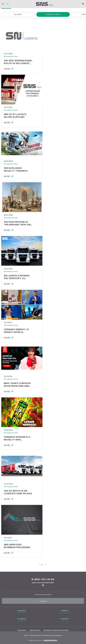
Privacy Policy (22, 630)
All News (18, 14)
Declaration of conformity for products (56, 630)
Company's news (53, 14)
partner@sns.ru (21, 613)
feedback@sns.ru (64, 613)
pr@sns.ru (64, 621)
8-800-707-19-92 (43, 579)
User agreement (35, 630)
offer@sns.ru (22, 621)
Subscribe (43, 601)
